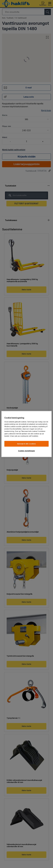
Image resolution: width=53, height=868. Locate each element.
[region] (26, 434)
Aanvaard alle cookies (27, 444)
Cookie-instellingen (26, 451)
